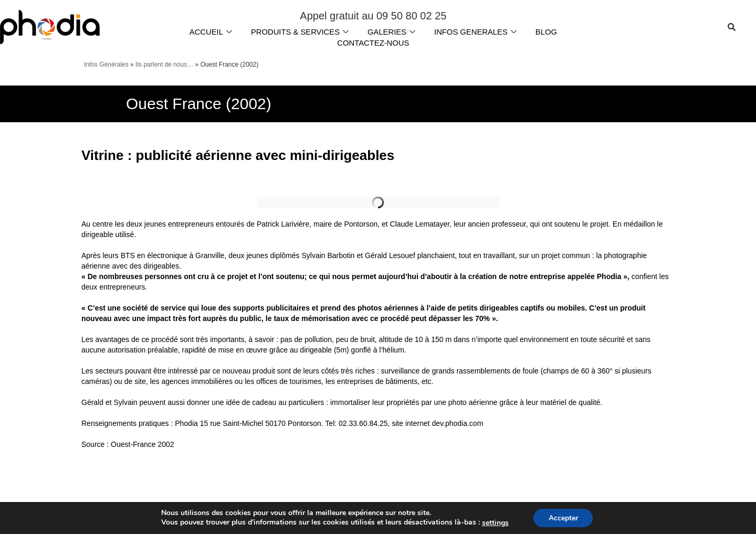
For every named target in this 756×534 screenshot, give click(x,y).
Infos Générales (106, 63)
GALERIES (392, 31)
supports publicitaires (270, 306)
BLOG (548, 31)
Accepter (563, 517)
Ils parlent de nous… (164, 63)
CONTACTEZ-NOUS (373, 42)
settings (494, 522)
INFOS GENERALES (476, 31)
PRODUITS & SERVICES (299, 31)
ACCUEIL (209, 31)
